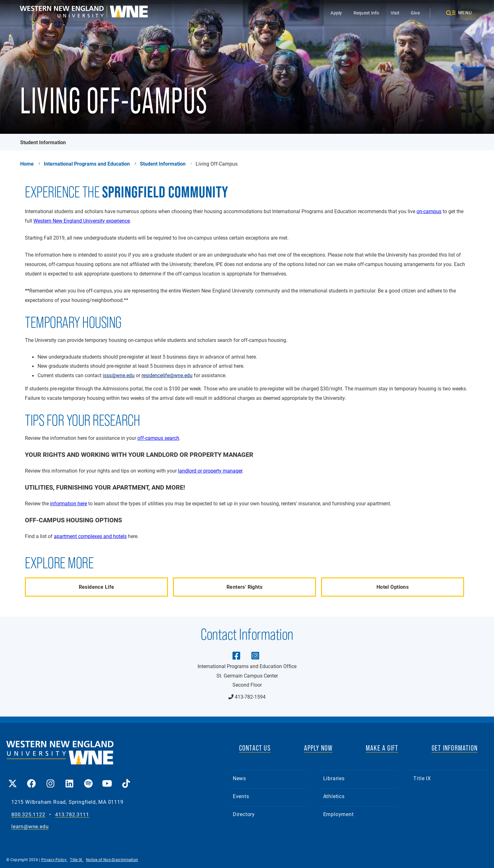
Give (415, 13)
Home (27, 164)
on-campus (429, 211)
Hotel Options (393, 587)
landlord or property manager (210, 471)
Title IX (422, 778)
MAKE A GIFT (382, 748)
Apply (336, 13)
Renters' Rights (244, 587)
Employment (339, 814)
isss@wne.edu (119, 375)
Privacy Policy (55, 859)
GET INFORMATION (455, 748)
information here (69, 503)
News (239, 778)
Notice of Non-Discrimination (112, 859)
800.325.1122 (28, 815)
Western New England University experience (82, 221)
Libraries (334, 778)
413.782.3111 (72, 815)
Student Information (43, 142)
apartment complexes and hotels (90, 536)
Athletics (334, 796)
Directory (244, 814)
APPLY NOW (318, 748)
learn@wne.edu (30, 827)
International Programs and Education (87, 164)
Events (241, 796)
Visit (395, 13)
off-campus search (158, 438)
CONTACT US (255, 748)
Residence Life (97, 587)
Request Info (366, 13)
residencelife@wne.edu (167, 375)
